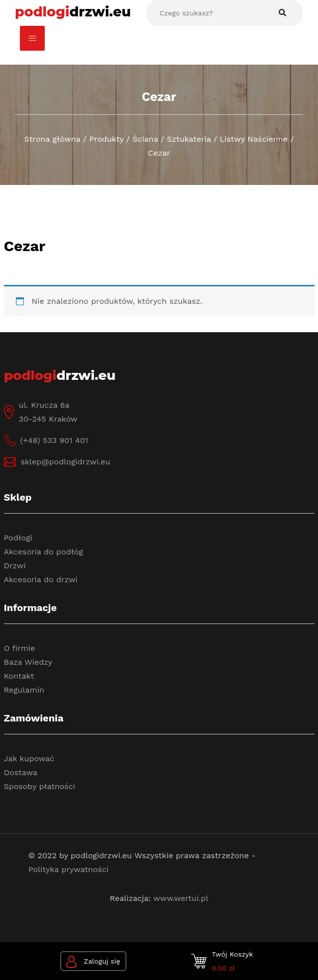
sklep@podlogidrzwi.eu (66, 462)
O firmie (20, 648)
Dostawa (21, 772)
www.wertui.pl (181, 898)
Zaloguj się (93, 962)
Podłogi (18, 538)
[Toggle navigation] (32, 38)
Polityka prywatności (68, 869)
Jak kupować (29, 758)
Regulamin (24, 690)
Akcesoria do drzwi (41, 579)
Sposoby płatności (40, 786)
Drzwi (15, 566)
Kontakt (19, 676)
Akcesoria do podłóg (44, 552)
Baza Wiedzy (28, 662)
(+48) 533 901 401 (54, 440)
